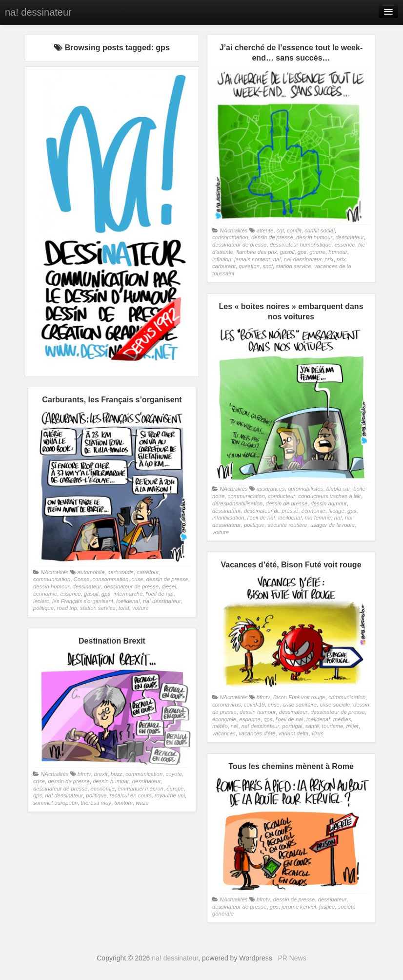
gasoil (287, 252)
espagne (250, 719)
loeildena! (290, 518)
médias (342, 719)
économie (313, 511)
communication (246, 496)
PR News (292, 958)
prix (329, 259)
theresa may (96, 803)
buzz (117, 774)
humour (338, 252)
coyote (173, 774)
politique (254, 525)
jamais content (252, 259)
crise (138, 579)
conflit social (320, 230)
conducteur (282, 496)
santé (312, 726)
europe (175, 789)
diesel (169, 586)
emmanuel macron (141, 789)
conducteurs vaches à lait (329, 496)
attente (265, 230)
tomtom (123, 803)
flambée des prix (256, 252)
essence (345, 245)
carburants (121, 572)
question (249, 266)
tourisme (332, 726)
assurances (271, 489)
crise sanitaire (300, 705)
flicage (336, 511)
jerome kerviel (299, 907)
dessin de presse (272, 237)
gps (302, 252)
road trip (67, 608)
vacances (224, 733)
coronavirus (227, 705)
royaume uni (170, 795)
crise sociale (335, 705)
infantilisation (228, 518)
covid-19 (254, 705)
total (124, 608)
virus (318, 733)
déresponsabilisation (237, 503)
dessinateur (350, 237)
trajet (353, 726)
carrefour (148, 572)
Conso (81, 579)
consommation (230, 237)
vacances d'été (257, 733)
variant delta (294, 733)
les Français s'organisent (83, 601)
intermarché (128, 594)
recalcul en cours (131, 795)
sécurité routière (287, 525)
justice (327, 907)
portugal (292, 726)
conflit (294, 230)
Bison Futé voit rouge (299, 697)
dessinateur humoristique (301, 245)
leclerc (41, 601)
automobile (91, 572)
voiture (221, 532)
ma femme (318, 518)
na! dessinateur (38, 12)
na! (277, 259)
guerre (317, 252)
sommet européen (55, 803)
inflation (222, 259)
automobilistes (305, 489)
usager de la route (332, 525)
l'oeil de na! (261, 518)
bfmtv (263, 697)
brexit (101, 774)
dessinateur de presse (239, 245)
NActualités (233, 230)
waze (142, 803)
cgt (280, 230)
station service (293, 266)
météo (220, 726)
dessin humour (314, 237)
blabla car (338, 489)
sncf (268, 266)
